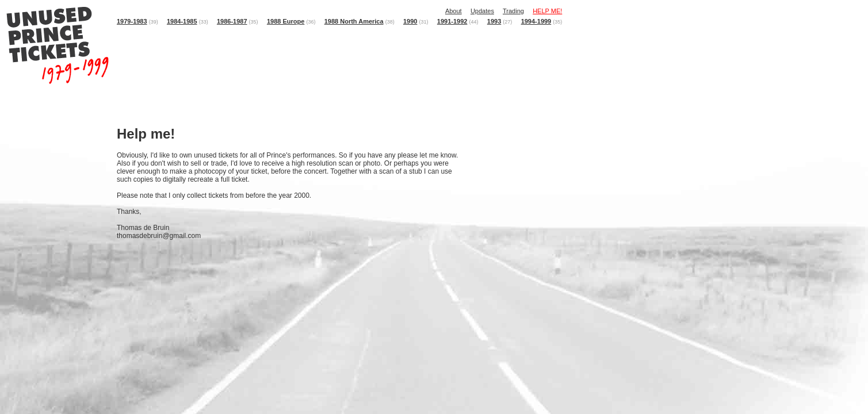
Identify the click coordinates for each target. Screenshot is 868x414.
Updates (482, 11)
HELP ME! (547, 11)
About (454, 11)
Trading (513, 11)
